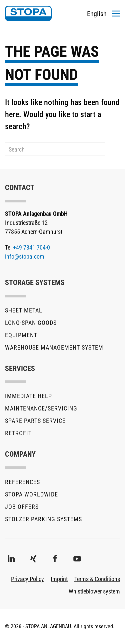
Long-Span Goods (31, 323)
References (22, 482)
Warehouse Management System (54, 347)
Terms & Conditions (97, 579)
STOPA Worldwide (31, 494)
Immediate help (28, 396)
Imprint (59, 579)
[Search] (55, 149)
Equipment (21, 335)
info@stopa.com (25, 256)
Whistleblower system (94, 591)
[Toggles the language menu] (97, 13)
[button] (116, 13)
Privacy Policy (27, 579)
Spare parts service (35, 421)
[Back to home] (28, 13)
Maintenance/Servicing (41, 408)
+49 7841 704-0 (31, 247)
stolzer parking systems (43, 519)
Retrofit (18, 433)
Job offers (22, 507)
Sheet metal (24, 310)
